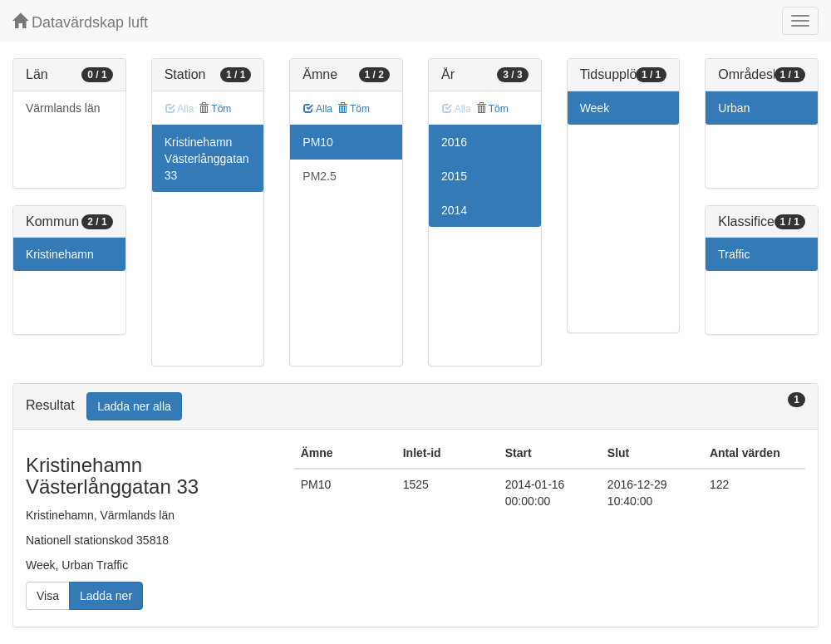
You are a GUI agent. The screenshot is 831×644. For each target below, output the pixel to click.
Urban (734, 108)
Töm (215, 109)
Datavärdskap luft (80, 22)
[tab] (415, 407)
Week (595, 108)
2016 (454, 142)
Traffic (734, 254)
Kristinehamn (60, 254)
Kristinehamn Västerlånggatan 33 (207, 159)
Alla (318, 109)
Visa (48, 596)
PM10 (318, 142)
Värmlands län (63, 108)
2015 (454, 176)
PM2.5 (319, 176)
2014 (454, 210)
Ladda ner (106, 596)
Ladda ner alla (134, 406)
